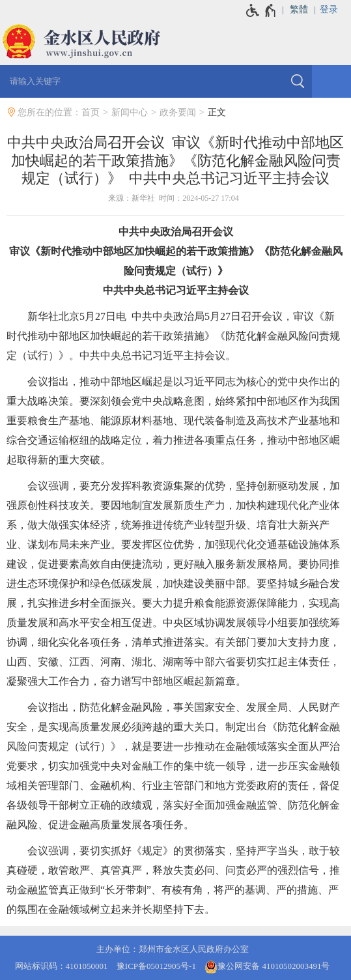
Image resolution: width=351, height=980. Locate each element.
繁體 (299, 9)
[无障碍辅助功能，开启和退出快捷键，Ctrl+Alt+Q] (261, 10)
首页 (91, 112)
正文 (217, 112)
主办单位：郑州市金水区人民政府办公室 (173, 949)
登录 (329, 9)
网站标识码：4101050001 (62, 966)
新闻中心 (130, 112)
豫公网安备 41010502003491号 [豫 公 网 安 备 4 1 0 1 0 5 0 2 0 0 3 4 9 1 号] (267, 967)
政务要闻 (178, 112)
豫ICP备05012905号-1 (156, 966)
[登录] (335, 10)
